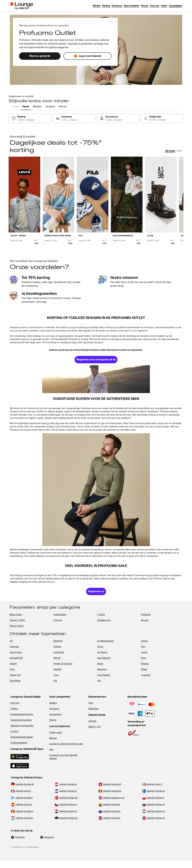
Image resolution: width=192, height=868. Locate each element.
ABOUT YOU (95, 727)
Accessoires (55, 714)
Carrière (14, 731)
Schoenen (54, 709)
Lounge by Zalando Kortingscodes (66, 744)
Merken (53, 738)
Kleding (53, 703)
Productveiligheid (19, 743)
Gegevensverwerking (21, 720)
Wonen (53, 720)
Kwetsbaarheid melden (22, 737)
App (51, 750)
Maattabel (93, 709)
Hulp (91, 703)
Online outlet (56, 732)
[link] (175, 6)
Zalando (92, 721)
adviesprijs (34, 847)
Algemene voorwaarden (22, 726)
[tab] (14, 107)
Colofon (14, 709)
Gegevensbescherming (22, 714)
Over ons (15, 703)
